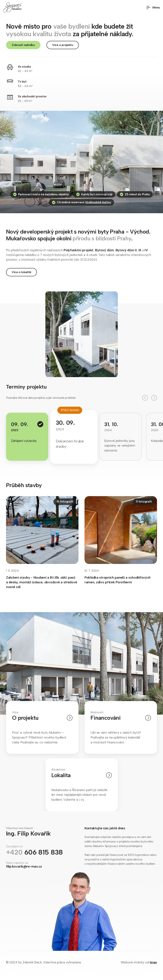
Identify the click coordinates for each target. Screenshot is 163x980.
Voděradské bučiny (98, 202)
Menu (153, 8)
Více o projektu (63, 45)
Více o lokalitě (21, 272)
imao (153, 962)
